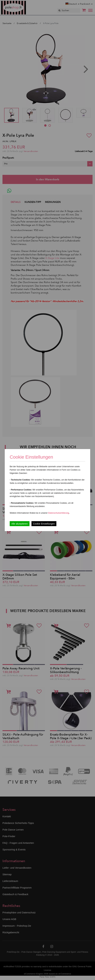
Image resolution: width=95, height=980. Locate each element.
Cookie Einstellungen (44, 524)
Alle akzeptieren (20, 524)
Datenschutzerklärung (59, 513)
